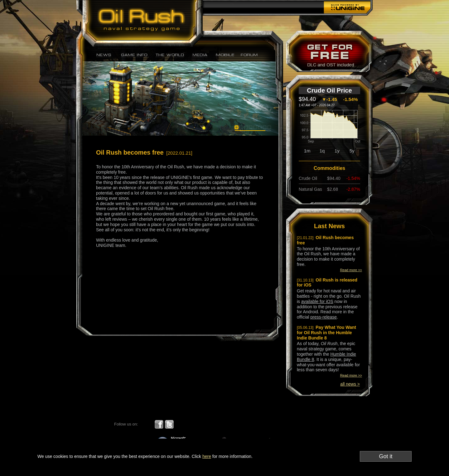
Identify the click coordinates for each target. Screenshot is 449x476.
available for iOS (317, 301)
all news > (350, 384)
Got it (386, 456)
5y (352, 151)
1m (307, 151)
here (207, 456)
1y (337, 151)
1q (322, 151)
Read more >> (351, 270)
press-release (323, 317)
